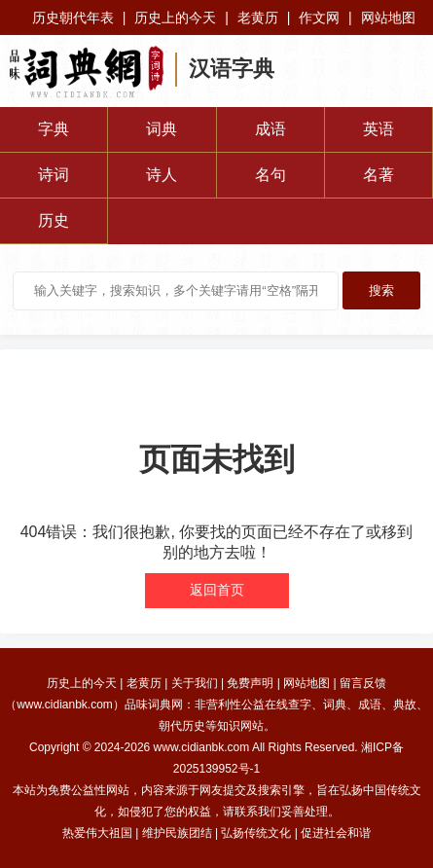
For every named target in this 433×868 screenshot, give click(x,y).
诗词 (54, 175)
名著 (379, 175)
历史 (54, 220)
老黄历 (258, 18)
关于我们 (195, 683)
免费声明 (250, 683)
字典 (54, 129)
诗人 (162, 175)
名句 (271, 175)
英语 (379, 129)
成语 (271, 129)
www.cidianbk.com (202, 747)
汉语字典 (232, 69)
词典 (162, 129)
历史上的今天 (175, 18)
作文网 (319, 18)
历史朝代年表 (73, 18)
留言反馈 (363, 683)
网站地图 (388, 18)
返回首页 (217, 590)
